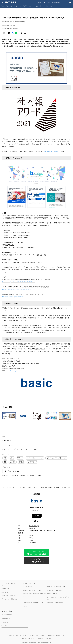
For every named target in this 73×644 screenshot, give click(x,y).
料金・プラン (5, 592)
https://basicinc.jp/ (12, 371)
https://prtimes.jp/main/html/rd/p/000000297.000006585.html (19, 282)
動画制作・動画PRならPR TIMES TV (32, 590)
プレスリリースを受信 (44, 3)
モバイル (18, 6)
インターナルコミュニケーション (57, 458)
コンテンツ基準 (34, 636)
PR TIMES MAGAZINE (29, 597)
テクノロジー (10, 6)
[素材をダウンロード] (21, 33)
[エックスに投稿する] (9, 33)
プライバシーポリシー (22, 636)
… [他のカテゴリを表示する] (56, 6)
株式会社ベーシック (26, 487)
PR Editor (26, 606)
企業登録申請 (56, 3)
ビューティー (40, 6)
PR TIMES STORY (28, 587)
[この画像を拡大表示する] (9, 416)
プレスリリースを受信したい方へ (10, 596)
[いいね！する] (4, 33)
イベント (6, 441)
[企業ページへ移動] (37, 501)
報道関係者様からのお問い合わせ (55, 636)
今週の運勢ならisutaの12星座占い (55, 603)
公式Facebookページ (7, 615)
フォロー (36, 516)
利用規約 (42, 636)
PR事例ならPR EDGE (52, 594)
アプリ (25, 6)
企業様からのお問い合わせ (27, 639)
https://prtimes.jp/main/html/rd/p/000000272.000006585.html (19, 289)
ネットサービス (8, 449)
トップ (5, 487)
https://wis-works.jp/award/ (50, 151)
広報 (5, 462)
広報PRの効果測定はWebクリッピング (33, 603)
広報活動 (21, 462)
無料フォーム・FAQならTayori (55, 590)
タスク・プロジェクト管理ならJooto (56, 587)
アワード (20, 458)
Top (3, 6)
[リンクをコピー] (25, 33)
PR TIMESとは (5, 589)
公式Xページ (5, 622)
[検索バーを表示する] (70, 3)
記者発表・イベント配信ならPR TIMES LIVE (34, 594)
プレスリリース (13, 487)
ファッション (50, 6)
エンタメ (31, 6)
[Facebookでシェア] (13, 33)
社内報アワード (32, 462)
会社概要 (11, 636)
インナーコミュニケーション (35, 458)
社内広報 (13, 462)
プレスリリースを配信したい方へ (10, 599)
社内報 (12, 458)
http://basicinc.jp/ (34, 526)
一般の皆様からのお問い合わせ (44, 639)
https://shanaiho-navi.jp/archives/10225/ (13, 297)
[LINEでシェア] (16, 33)
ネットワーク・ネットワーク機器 (27, 449)
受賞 (5, 458)
